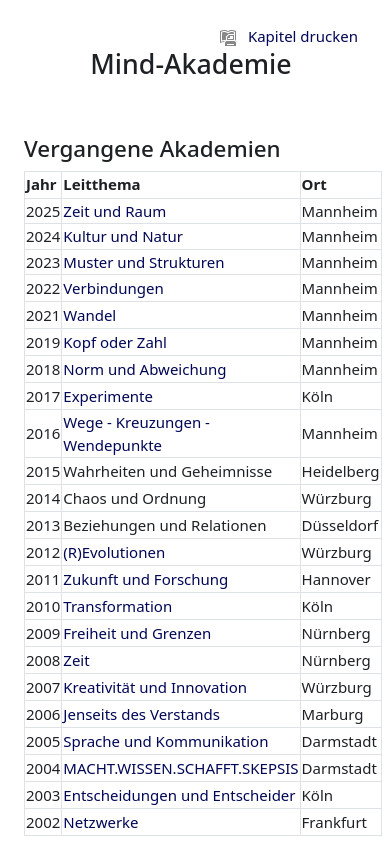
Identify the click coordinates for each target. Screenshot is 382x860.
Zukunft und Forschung (145, 579)
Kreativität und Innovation (155, 687)
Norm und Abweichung (144, 369)
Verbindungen (113, 288)
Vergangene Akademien (152, 148)
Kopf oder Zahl (115, 342)
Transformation (117, 606)
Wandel (89, 315)
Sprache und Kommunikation (165, 741)
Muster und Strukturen (143, 262)
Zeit (76, 660)
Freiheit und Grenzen (137, 633)
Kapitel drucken (289, 36)
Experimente (108, 396)
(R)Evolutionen (114, 552)
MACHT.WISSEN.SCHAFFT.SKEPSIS (180, 768)
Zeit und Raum (114, 211)
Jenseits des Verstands (141, 714)
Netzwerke (100, 822)
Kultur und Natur (123, 236)
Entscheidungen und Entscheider (179, 795)
